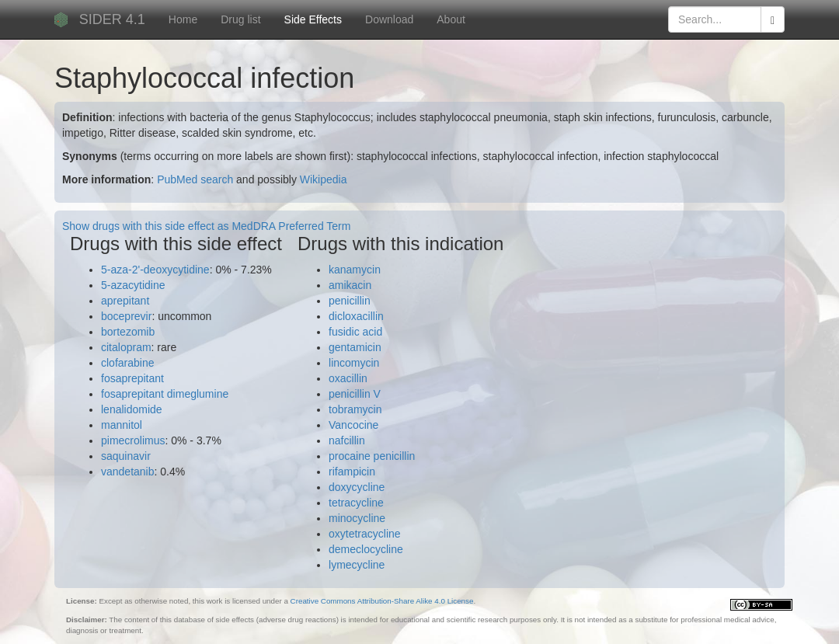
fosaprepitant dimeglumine (165, 394)
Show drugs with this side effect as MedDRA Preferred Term (206, 226)
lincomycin (354, 363)
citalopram (126, 347)
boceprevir (126, 316)
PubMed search (195, 179)
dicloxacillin (356, 316)
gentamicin (355, 347)
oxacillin (348, 378)
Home (183, 19)
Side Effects (313, 19)
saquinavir (126, 456)
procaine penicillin (372, 456)
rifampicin (352, 472)
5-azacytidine (133, 285)
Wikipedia (324, 179)
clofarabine (128, 363)
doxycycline (357, 487)
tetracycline (356, 503)
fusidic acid (355, 332)
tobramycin (355, 409)
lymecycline (357, 565)
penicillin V (355, 394)
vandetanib (128, 472)
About (451, 19)
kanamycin (355, 270)
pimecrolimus (133, 440)
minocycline (357, 518)
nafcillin (347, 440)
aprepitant (125, 301)
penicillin (350, 301)
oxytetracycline (365, 534)
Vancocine (353, 425)
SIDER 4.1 (112, 19)
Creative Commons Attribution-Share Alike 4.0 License (382, 601)
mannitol (122, 425)
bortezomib (128, 332)
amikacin (350, 285)
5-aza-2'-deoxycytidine (155, 270)
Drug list (240, 19)
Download (389, 19)
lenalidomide (132, 409)
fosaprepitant (132, 378)
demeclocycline (366, 549)
